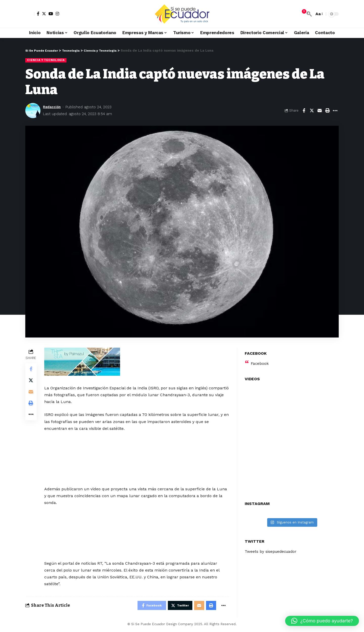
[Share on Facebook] (304, 111)
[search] (309, 14)
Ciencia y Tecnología (47, 60)
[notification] (302, 14)
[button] (322, 621)
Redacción (53, 107)
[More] (335, 111)
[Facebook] (38, 14)
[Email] (320, 111)
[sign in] (30, 14)
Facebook (260, 360)
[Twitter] (44, 14)
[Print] (327, 111)
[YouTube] (51, 14)
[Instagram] (57, 14)
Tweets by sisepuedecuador (272, 549)
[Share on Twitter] (312, 111)
